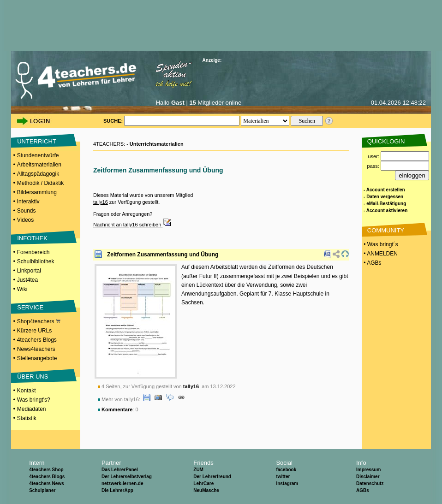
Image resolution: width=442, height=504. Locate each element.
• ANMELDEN (380, 254)
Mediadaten (32, 409)
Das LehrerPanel (120, 470)
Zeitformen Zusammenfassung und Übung (163, 255)
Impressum (368, 470)
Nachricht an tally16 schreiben (132, 225)
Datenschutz (370, 483)
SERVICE (30, 307)
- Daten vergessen (383, 197)
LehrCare (203, 483)
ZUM (198, 470)
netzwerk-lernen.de (122, 483)
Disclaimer (368, 477)
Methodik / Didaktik (40, 183)
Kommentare (117, 409)
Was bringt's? (34, 400)
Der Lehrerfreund (212, 477)
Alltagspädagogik (38, 174)
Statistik (27, 418)
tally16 (101, 202)
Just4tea (27, 280)
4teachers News (47, 483)
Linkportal (29, 271)
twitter (283, 477)
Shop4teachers (39, 321)
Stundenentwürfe (38, 155)
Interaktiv (28, 202)
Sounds (27, 211)
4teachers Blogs (37, 340)
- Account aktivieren (385, 210)
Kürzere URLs (34, 331)
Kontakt (27, 391)
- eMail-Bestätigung (385, 204)
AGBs (363, 490)
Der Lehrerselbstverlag (127, 477)
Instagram (287, 483)
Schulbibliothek (36, 261)
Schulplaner (42, 490)
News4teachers (36, 349)
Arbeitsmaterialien (39, 165)
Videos (25, 220)
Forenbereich (33, 252)
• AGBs (372, 263)
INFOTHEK (32, 238)
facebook (286, 470)
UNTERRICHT (37, 141)
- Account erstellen (384, 190)
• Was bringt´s (380, 244)
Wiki (22, 289)
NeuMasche (206, 490)
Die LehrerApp (117, 490)
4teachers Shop (46, 470)
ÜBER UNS (33, 377)
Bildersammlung (37, 192)
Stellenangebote (37, 358)
